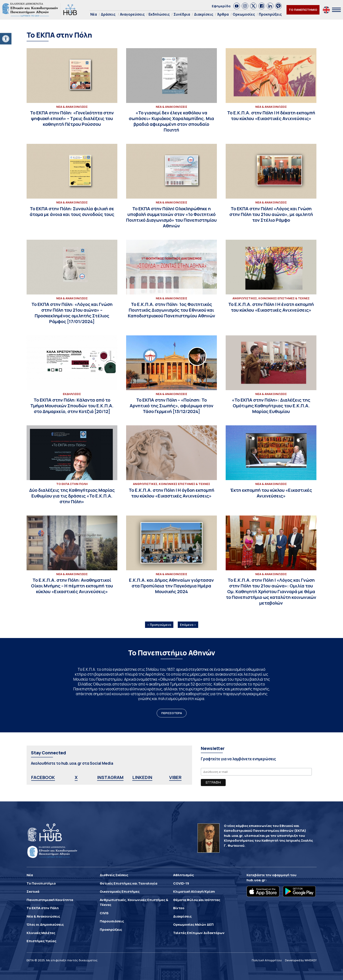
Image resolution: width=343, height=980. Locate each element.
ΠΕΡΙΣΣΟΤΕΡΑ (172, 713)
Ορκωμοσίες (244, 14)
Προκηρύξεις (270, 14)
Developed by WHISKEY (301, 960)
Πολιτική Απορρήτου (267, 960)
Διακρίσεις (204, 14)
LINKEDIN (142, 777)
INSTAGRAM (110, 777)
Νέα (94, 14)
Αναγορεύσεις (132, 14)
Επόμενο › (188, 625)
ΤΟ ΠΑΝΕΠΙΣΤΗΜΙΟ (303, 10)
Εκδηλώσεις (159, 14)
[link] (237, 6)
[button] (6, 39)
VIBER (175, 777)
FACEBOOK (43, 777)
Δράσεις (108, 14)
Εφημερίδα (221, 6)
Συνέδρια (182, 14)
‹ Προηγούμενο (159, 625)
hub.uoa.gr (256, 880)
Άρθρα (223, 14)
